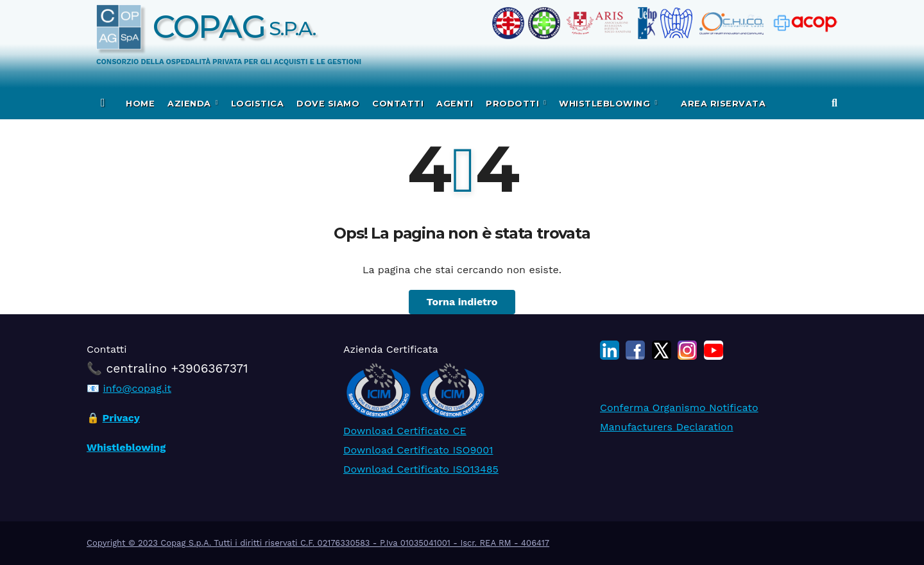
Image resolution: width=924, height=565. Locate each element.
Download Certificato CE (405, 431)
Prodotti (514, 104)
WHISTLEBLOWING (606, 104)
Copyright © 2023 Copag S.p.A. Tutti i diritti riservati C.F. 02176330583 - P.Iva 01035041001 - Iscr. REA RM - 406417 (318, 543)
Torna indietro (462, 302)
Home (140, 104)
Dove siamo (328, 104)
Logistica (258, 104)
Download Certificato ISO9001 (418, 450)
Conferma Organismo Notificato (679, 408)
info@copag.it (137, 388)
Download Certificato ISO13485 (421, 469)
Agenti (455, 104)
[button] (834, 103)
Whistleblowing (126, 447)
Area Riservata (722, 104)
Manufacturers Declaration (667, 427)
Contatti (398, 104)
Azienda (191, 104)
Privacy (121, 418)
